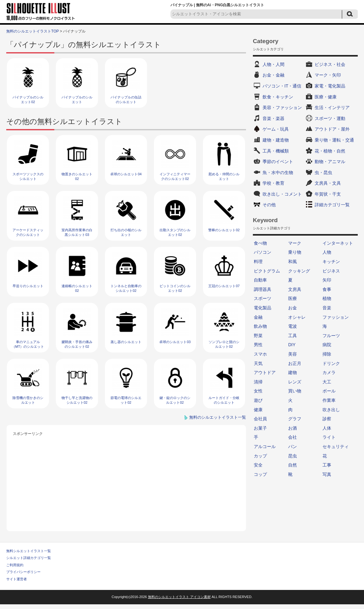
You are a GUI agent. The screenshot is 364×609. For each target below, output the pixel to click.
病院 (327, 345)
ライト (329, 437)
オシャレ (297, 317)
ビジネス (331, 271)
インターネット (338, 243)
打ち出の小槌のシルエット (126, 232)
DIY (292, 345)
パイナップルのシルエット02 (28, 100)
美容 (293, 354)
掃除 (327, 354)
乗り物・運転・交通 (334, 140)
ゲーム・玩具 (276, 129)
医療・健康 (326, 97)
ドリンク (331, 363)
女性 (258, 391)
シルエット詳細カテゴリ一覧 (29, 558)
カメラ (329, 372)
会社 (293, 437)
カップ (260, 456)
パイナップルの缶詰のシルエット (126, 100)
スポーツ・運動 (330, 118)
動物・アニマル (330, 162)
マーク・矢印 (328, 75)
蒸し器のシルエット (126, 342)
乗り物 (295, 252)
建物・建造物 (276, 140)
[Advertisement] (126, 481)
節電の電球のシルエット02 (126, 400)
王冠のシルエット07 (224, 286)
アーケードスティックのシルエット (28, 232)
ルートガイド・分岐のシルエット (224, 400)
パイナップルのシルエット (77, 100)
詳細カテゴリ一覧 (332, 205)
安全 (258, 465)
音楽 (327, 308)
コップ (260, 474)
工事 (327, 465)
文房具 (295, 289)
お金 (293, 308)
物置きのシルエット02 (77, 176)
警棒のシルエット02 (224, 230)
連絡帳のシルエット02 (77, 288)
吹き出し (331, 410)
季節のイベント (278, 162)
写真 (327, 474)
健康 (258, 410)
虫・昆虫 (323, 172)
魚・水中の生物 (278, 172)
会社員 (260, 419)
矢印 (327, 280)
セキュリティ (336, 447)
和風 (293, 262)
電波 (293, 326)
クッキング (299, 271)
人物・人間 (273, 64)
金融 (258, 317)
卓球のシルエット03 (175, 342)
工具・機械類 (276, 151)
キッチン (331, 262)
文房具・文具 (328, 183)
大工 (327, 382)
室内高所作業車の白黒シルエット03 (77, 232)
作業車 (329, 400)
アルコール (265, 447)
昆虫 (293, 456)
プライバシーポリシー (23, 572)
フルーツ (331, 336)
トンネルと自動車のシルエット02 (126, 288)
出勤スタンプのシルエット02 (175, 232)
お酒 (293, 428)
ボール (329, 391)
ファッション (336, 317)
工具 (293, 336)
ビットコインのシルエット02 (175, 288)
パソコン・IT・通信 (282, 86)
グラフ (295, 419)
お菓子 (260, 428)
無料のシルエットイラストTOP (32, 31)
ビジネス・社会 (330, 64)
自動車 (260, 280)
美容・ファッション (282, 107)
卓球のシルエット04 (126, 174)
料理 (258, 262)
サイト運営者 (17, 579)
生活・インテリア (332, 107)
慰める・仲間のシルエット (224, 176)
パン (293, 447)
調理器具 (263, 289)
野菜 (258, 336)
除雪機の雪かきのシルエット (28, 400)
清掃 (258, 382)
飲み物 (260, 326)
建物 (293, 372)
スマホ (260, 354)
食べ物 (260, 243)
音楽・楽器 (273, 118)
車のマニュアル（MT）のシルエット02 (28, 347)
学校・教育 (273, 183)
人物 (327, 252)
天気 (258, 363)
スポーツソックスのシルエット (28, 176)
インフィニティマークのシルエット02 (175, 176)
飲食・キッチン (278, 97)
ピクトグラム (267, 271)
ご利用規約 (15, 565)
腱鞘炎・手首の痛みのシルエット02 (77, 344)
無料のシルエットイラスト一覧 (218, 417)
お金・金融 (273, 75)
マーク (295, 243)
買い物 (295, 391)
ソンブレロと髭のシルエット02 (224, 344)
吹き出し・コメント (282, 194)
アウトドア (265, 372)
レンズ (295, 382)
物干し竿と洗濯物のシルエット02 (77, 400)
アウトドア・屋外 (332, 129)
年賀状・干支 (328, 194)
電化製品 (263, 308)
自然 (293, 465)
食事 (327, 289)
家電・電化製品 (330, 86)
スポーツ (263, 298)
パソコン (263, 252)
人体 (327, 428)
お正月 (295, 363)
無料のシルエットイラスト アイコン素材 (179, 597)
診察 (327, 419)
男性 (258, 345)
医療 (293, 298)
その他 (269, 205)
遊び (258, 400)
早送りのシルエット (28, 286)
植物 (327, 298)
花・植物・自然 (330, 151)
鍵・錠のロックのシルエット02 (175, 400)
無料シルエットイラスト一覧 (29, 551)
